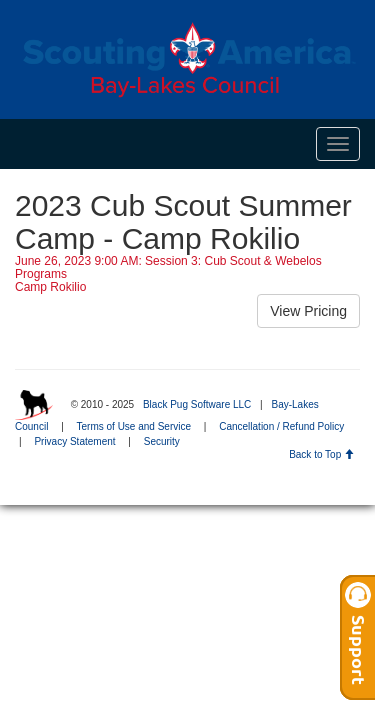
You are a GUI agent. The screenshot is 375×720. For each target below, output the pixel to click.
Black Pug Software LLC (197, 404)
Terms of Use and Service (134, 426)
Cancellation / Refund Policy (281, 426)
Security (162, 441)
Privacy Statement (74, 441)
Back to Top (321, 454)
